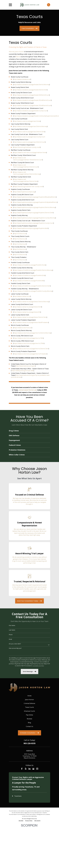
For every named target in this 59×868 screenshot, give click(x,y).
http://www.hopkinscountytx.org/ (24, 192)
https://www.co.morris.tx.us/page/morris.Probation (30, 354)
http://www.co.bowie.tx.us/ (22, 79)
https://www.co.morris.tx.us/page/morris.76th (28, 338)
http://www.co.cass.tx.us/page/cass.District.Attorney (30, 126)
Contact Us (29, 726)
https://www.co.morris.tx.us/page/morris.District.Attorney (32, 333)
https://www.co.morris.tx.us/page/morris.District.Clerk (31, 349)
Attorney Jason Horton (16, 52)
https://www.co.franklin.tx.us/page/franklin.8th (29, 281)
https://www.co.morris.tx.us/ (23, 328)
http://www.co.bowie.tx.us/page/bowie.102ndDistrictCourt (32, 105)
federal (18, 57)
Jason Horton (29, 700)
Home (29, 696)
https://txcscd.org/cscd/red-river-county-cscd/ (28, 187)
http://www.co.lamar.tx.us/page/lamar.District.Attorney (31, 302)
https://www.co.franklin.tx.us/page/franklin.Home (30, 265)
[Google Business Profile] (33, 769)
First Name (12, 626)
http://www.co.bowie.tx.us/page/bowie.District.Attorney (31, 85)
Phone (11, 635)
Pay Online (29, 715)
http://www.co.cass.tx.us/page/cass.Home (27, 121)
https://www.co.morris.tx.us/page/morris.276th (29, 343)
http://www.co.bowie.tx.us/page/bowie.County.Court (30, 111)
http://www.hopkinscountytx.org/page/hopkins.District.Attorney (34, 207)
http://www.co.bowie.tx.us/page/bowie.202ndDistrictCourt (32, 100)
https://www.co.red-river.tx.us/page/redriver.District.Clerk (25, 180)
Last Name (12, 630)
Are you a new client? (15, 644)
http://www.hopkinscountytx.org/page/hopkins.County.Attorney (34, 218)
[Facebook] (22, 769)
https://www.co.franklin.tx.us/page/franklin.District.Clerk (32, 286)
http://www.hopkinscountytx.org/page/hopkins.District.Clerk (33, 213)
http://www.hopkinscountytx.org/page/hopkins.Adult (31, 228)
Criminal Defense (29, 703)
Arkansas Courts (29, 711)
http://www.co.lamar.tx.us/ (22, 296)
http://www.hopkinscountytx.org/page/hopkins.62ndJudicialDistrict (35, 202)
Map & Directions (29, 758)
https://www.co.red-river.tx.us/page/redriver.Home (30, 152)
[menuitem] (21, 862)
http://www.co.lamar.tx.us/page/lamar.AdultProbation (31, 322)
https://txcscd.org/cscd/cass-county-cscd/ (27, 147)
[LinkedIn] (29, 769)
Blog (29, 723)
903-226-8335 (29, 743)
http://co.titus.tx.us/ (20, 234)
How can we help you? (15, 648)
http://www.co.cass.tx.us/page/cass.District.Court (29, 142)
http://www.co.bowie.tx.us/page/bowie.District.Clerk (30, 90)
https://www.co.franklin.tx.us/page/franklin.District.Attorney (33, 270)
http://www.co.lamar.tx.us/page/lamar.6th (27, 312)
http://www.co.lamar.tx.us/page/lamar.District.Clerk (30, 317)
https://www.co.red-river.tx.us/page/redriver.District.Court (26, 166)
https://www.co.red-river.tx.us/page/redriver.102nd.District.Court (28, 159)
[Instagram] (37, 769)
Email (10, 639)
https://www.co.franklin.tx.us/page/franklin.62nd (29, 275)
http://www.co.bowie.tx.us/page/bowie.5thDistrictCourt (31, 95)
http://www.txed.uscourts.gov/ (25, 366)
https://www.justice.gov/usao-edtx (22, 371)
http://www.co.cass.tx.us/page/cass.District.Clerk (29, 132)
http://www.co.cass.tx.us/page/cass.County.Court (29, 137)
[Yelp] (26, 769)
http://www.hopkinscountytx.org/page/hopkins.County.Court (33, 223)
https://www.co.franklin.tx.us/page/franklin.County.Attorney (33, 291)
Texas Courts (29, 707)
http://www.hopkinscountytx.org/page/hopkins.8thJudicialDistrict (35, 197)
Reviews (29, 719)
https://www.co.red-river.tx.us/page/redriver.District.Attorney (27, 173)
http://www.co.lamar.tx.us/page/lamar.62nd (27, 307)
